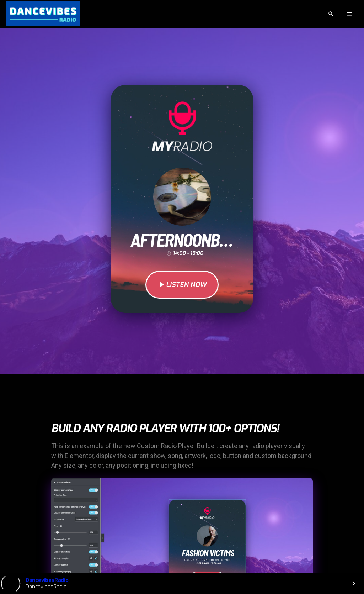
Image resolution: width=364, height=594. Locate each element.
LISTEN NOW (182, 285)
